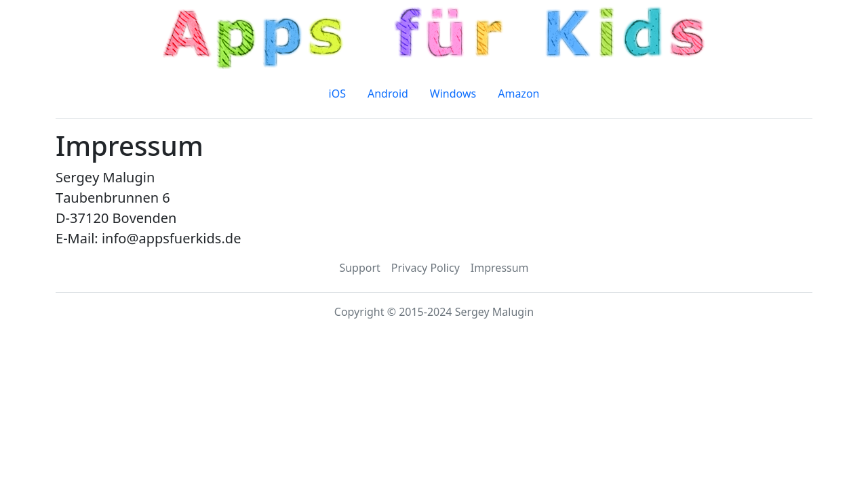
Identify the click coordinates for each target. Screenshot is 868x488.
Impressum (500, 268)
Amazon (518, 94)
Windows (453, 94)
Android (388, 94)
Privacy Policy (426, 268)
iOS (337, 94)
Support (359, 268)
